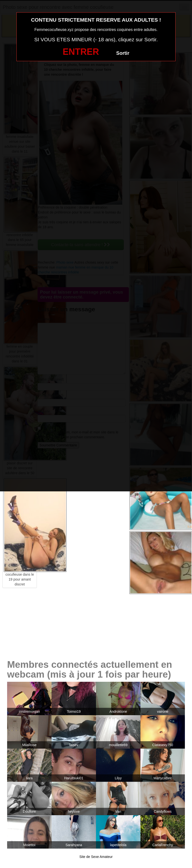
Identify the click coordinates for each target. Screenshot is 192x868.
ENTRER (81, 52)
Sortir (123, 53)
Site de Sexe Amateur (96, 857)
